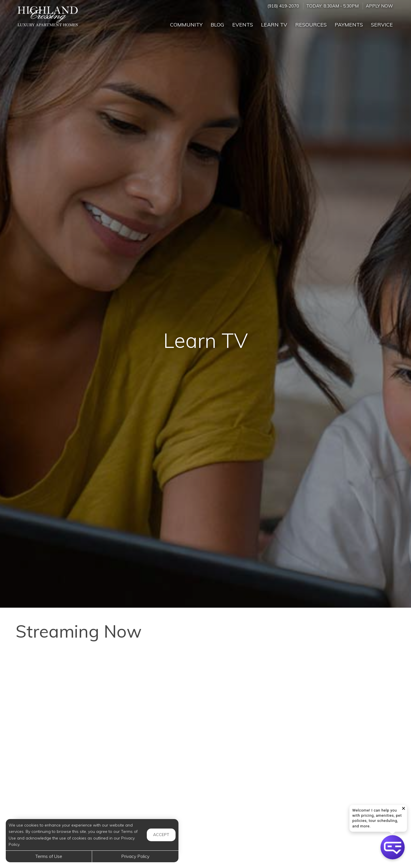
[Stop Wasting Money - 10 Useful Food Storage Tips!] (205, 689)
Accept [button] (161, 835)
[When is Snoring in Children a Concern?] (76, 689)
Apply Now (379, 6)
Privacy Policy (135, 856)
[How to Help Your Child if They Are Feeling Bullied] (335, 767)
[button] (393, 847)
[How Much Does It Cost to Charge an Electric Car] (335, 689)
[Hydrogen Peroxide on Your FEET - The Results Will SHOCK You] (76, 767)
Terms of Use (49, 856)
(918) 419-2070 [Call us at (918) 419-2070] (283, 6)
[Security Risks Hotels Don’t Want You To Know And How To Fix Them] (205, 767)
